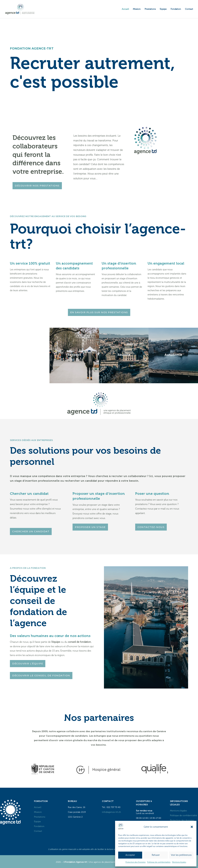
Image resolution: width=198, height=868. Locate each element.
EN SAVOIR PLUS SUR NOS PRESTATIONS (99, 312)
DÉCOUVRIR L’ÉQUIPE (28, 664)
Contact (189, 9)
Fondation (176, 9)
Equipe (163, 9)
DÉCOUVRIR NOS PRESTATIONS (37, 186)
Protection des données (182, 820)
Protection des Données (136, 862)
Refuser (156, 855)
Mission (137, 9)
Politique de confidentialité (184, 815)
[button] (192, 827)
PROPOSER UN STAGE (90, 527)
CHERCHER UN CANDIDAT (31, 531)
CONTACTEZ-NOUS (151, 527)
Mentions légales (179, 862)
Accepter (130, 855)
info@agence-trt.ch (111, 812)
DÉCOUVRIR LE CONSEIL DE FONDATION (41, 675)
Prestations (150, 9)
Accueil (125, 9)
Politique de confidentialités (159, 862)
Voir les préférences (181, 855)
